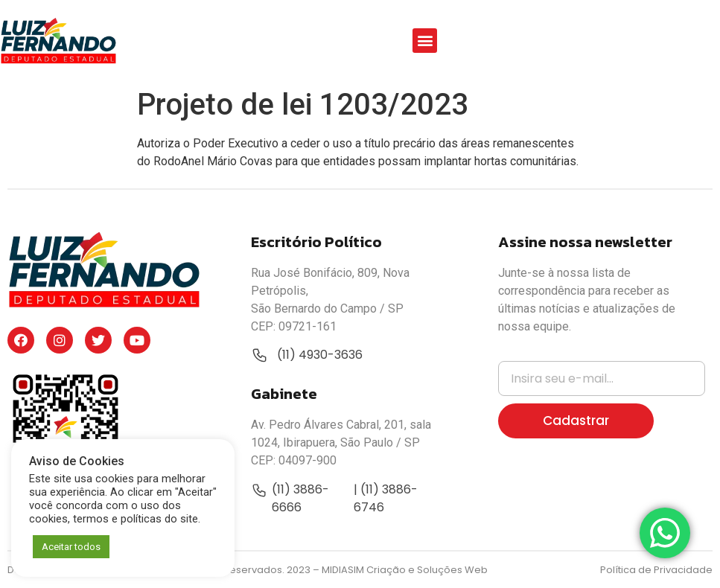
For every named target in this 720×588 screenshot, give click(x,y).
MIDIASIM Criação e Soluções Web (405, 570)
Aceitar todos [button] (71, 547)
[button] (425, 41)
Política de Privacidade (656, 570)
